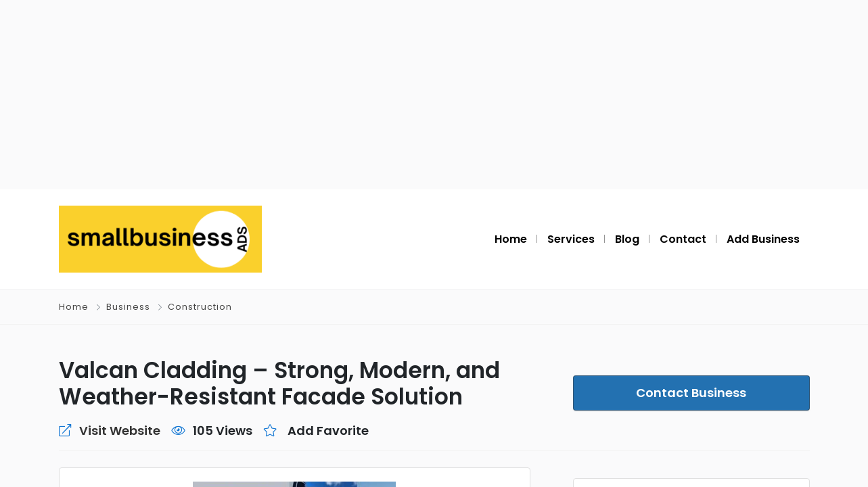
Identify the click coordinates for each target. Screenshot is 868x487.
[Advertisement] (434, 95)
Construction (200, 307)
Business (128, 307)
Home (74, 307)
